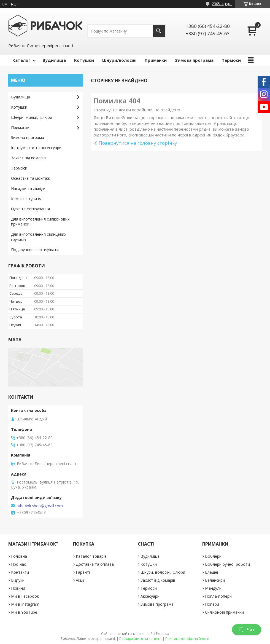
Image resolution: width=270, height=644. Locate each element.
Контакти (20, 572)
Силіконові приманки (224, 612)
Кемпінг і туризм (26, 199)
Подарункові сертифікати (35, 250)
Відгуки (18, 580)
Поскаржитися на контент (141, 639)
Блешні (211, 572)
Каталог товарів (91, 556)
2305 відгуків (222, 4)
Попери (212, 604)
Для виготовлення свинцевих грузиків (39, 237)
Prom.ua (163, 634)
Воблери (213, 556)
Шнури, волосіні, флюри (163, 572)
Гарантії (83, 572)
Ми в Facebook (25, 596)
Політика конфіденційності (187, 639)
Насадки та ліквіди (28, 188)
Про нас (18, 564)
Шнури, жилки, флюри (32, 117)
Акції (80, 580)
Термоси (231, 60)
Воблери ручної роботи (227, 564)
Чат (247, 630)
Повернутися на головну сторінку (138, 143)
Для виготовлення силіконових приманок (40, 222)
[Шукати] (159, 31)
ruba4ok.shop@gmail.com (40, 506)
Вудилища (54, 60)
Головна (19, 556)
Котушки (84, 60)
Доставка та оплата (95, 564)
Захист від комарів (28, 158)
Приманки (156, 60)
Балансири (215, 580)
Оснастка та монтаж (31, 178)
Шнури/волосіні (119, 60)
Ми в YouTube (24, 612)
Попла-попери (218, 596)
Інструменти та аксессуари (36, 148)
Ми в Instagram (25, 604)
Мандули (213, 588)
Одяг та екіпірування (30, 209)
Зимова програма (194, 60)
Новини (18, 588)
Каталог (21, 60)
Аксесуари (150, 596)
